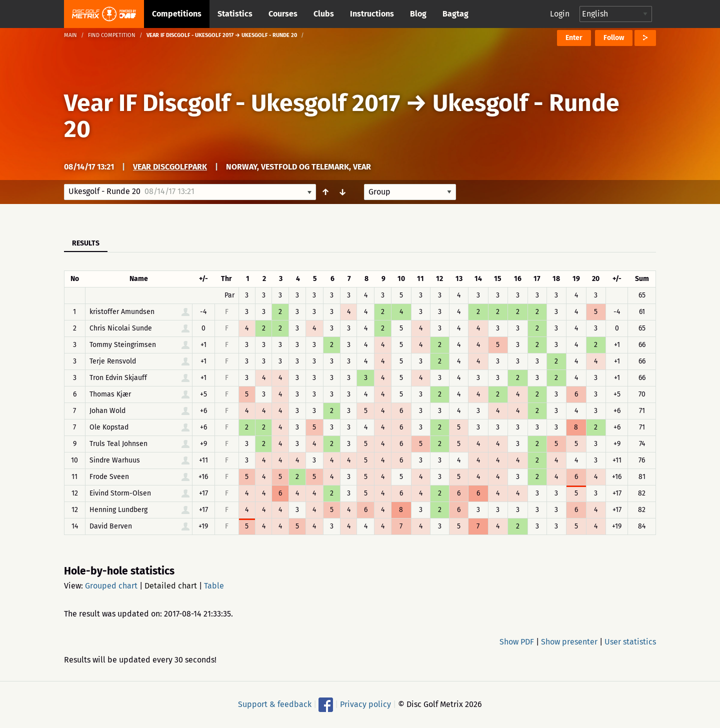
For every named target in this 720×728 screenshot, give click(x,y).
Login (560, 14)
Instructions (372, 14)
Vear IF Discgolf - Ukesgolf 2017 (232, 103)
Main (70, 35)
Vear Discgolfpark (170, 167)
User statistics (630, 642)
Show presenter (569, 642)
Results (86, 243)
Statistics (235, 14)
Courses (283, 14)
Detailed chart (171, 586)
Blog (418, 14)
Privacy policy (365, 704)
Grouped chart (111, 586)
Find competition (112, 35)
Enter (574, 38)
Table (214, 586)
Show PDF (517, 642)
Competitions (177, 14)
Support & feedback (275, 704)
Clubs (324, 14)
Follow (614, 38)
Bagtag (455, 14)
